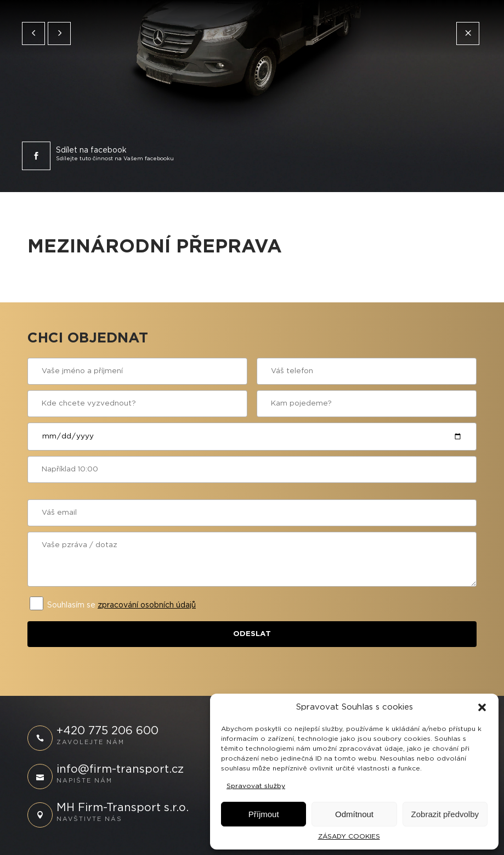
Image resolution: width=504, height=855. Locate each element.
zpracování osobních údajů (147, 605)
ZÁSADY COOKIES (349, 836)
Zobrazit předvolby (445, 814)
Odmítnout (354, 814)
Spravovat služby (256, 786)
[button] (482, 707)
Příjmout (264, 814)
